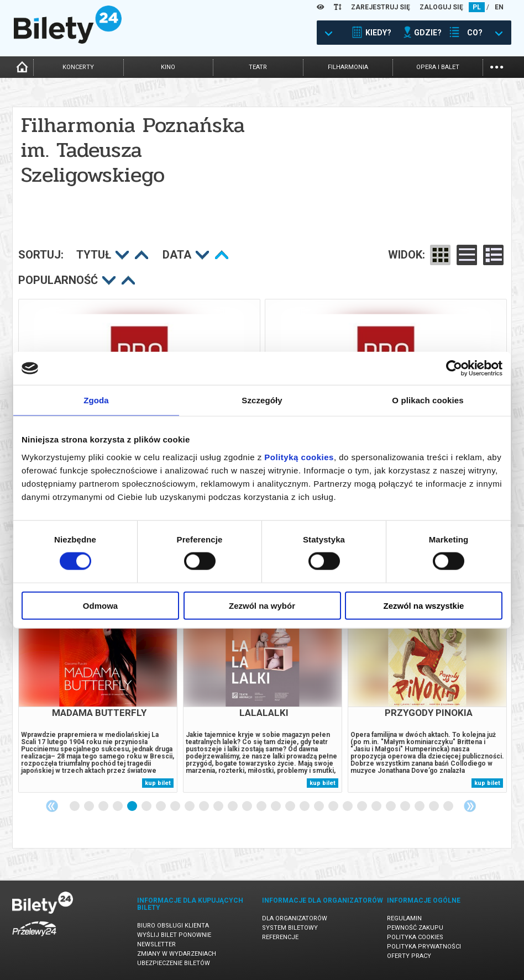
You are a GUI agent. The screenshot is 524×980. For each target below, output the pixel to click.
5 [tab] (133, 807)
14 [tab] (262, 807)
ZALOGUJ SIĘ (441, 7)
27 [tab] (449, 807)
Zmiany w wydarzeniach (177, 954)
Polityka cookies (415, 937)
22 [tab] (377, 807)
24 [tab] (406, 807)
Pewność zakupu (415, 928)
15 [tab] (276, 807)
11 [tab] (219, 807)
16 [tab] (291, 807)
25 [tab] (420, 807)
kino (168, 67)
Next (470, 806)
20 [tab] (348, 807)
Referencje (280, 937)
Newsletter (156, 944)
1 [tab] (75, 807)
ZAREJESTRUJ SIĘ (381, 7)
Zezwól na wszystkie (424, 605)
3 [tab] (104, 807)
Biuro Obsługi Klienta (173, 926)
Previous (52, 806)
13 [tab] (248, 807)
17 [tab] (305, 807)
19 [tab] (334, 807)
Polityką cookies (299, 457)
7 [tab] (161, 807)
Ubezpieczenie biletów (174, 963)
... (497, 66)
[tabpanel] (98, 694)
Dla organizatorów (295, 918)
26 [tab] (434, 807)
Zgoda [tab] (96, 400)
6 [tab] (147, 807)
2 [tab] (90, 807)
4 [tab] (118, 807)
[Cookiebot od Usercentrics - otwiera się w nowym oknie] (454, 368)
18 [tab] (319, 807)
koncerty (78, 67)
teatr (258, 67)
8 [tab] (176, 807)
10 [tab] (205, 807)
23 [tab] (391, 807)
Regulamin (404, 918)
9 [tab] (190, 807)
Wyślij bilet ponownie (174, 935)
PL (477, 7)
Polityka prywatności (424, 947)
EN (499, 7)
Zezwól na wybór (262, 605)
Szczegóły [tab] (262, 400)
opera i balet (438, 67)
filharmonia (348, 67)
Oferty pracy (409, 956)
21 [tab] (363, 807)
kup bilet (158, 783)
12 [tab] (233, 807)
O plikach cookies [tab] (428, 400)
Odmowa (100, 605)
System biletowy (290, 928)
